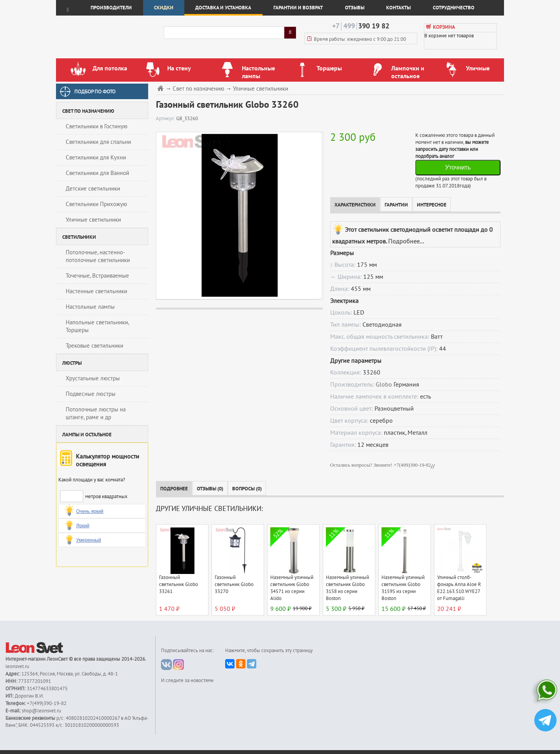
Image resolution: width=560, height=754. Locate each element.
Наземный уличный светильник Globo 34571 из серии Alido (292, 588)
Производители (111, 8)
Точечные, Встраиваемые (97, 276)
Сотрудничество (454, 8)
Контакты (398, 8)
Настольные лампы (90, 307)
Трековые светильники (94, 346)
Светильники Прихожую (96, 204)
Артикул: (166, 119)
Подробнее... (406, 241)
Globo (384, 385)
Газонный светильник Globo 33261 (178, 584)
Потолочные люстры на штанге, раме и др (96, 413)
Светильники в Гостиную (97, 126)
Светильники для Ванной (97, 173)
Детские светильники (93, 189)
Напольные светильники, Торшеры (97, 326)
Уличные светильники (93, 220)
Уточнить (458, 167)
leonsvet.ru (17, 667)
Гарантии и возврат (298, 8)
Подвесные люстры (91, 394)
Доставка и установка (223, 8)
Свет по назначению (199, 89)
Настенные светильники (96, 291)
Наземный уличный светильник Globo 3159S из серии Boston (403, 588)
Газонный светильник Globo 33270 (234, 584)
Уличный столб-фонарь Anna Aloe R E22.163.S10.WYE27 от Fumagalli (459, 588)
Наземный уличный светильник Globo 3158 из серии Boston (347, 588)
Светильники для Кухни (96, 157)
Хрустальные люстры (93, 378)
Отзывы (355, 8)
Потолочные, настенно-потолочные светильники (98, 256)
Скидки (164, 8)
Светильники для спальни (98, 142)
